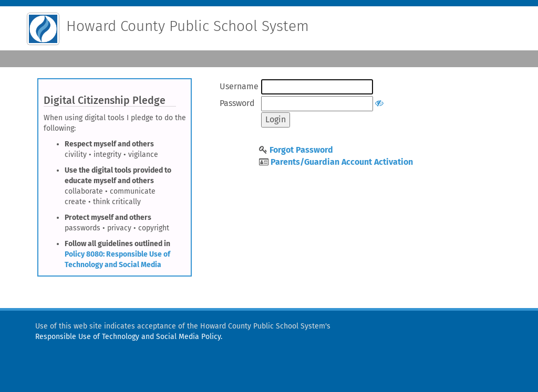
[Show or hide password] (379, 103)
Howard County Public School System (188, 26)
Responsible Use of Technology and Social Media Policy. (129, 337)
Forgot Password (301, 150)
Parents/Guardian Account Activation (342, 162)
